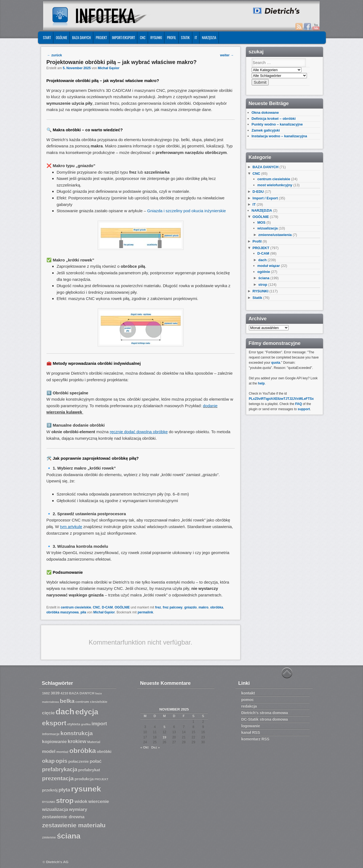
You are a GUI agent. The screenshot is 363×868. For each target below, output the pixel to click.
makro (204, 607)
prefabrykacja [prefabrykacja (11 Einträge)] (60, 769)
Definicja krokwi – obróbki (274, 119)
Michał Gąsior (109, 68)
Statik (185, 37)
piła (83, 612)
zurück (55, 55)
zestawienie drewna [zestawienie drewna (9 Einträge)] (63, 817)
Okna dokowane (265, 113)
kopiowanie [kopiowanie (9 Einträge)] (54, 742)
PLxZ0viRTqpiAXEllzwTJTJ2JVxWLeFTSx (281, 399)
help (261, 383)
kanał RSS (251, 732)
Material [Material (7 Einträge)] (94, 742)
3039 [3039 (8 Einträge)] (55, 693)
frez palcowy (173, 607)
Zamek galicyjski (266, 130)
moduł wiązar (269, 266)
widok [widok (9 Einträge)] (81, 801)
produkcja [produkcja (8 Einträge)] (84, 779)
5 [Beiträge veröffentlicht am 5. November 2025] (165, 727)
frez (158, 607)
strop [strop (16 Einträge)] (65, 800)
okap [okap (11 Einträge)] (48, 761)
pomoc (248, 700)
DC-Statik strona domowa (265, 719)
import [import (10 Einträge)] (99, 724)
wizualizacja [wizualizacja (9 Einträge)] (55, 809)
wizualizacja (268, 228)
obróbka (217, 607)
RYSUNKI (156, 37)
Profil (171, 37)
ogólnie (264, 272)
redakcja (249, 706)
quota (276, 363)
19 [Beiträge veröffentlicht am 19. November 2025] (164, 737)
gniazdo (191, 607)
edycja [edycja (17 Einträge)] (87, 712)
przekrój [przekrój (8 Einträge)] (50, 790)
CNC (143, 37)
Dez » (156, 747)
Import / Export (265, 198)
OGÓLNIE (62, 37)
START (47, 37)
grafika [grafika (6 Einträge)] (86, 724)
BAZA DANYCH (82, 37)
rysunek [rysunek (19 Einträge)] (86, 789)
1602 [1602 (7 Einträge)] (46, 693)
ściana (264, 278)
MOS (262, 222)
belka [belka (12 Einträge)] (67, 701)
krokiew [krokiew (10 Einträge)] (77, 741)
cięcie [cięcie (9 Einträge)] (48, 713)
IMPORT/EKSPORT (124, 37)
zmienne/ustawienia (275, 235)
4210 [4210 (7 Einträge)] (64, 693)
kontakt (248, 693)
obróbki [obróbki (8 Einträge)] (104, 752)
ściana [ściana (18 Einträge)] (69, 836)
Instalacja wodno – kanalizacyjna (279, 136)
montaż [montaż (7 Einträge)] (62, 752)
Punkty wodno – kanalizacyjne (277, 124)
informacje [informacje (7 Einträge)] (51, 734)
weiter (227, 55)
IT (196, 37)
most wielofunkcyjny (275, 185)
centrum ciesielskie (76, 607)
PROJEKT (101, 37)
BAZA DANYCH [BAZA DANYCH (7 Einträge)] (82, 693)
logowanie (251, 726)
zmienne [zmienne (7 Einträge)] (49, 837)
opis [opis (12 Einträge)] (61, 761)
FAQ (299, 404)
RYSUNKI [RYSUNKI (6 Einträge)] (49, 802)
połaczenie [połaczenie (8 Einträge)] (79, 761)
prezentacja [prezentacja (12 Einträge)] (58, 778)
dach (262, 260)
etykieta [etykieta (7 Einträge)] (74, 724)
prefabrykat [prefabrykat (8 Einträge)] (89, 770)
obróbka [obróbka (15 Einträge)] (83, 751)
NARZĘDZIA (209, 37)
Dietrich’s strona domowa (265, 713)
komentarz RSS (255, 739)
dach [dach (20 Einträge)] (65, 711)
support (304, 409)
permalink (145, 612)
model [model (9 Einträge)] (49, 751)
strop (263, 285)
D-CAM (107, 607)
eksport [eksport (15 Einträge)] (54, 723)
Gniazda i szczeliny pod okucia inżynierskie (187, 211)
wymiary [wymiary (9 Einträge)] (78, 809)
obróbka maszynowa (63, 612)
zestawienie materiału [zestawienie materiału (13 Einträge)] (74, 825)
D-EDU (258, 192)
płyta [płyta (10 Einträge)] (64, 790)
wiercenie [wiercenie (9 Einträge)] (99, 801)
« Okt (144, 747)
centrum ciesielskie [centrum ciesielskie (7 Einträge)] (92, 702)
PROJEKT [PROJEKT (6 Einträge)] (101, 779)
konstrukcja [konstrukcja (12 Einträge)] (77, 733)
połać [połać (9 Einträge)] (96, 761)
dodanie (210, 406)
